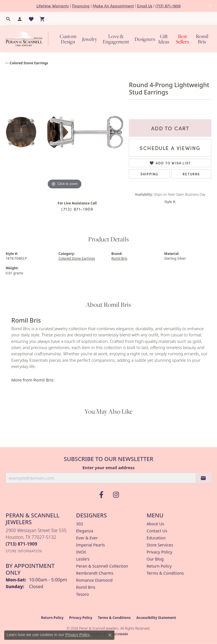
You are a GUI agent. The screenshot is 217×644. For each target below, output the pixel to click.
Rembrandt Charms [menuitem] (95, 573)
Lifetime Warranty (53, 6)
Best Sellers (182, 39)
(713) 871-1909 (168, 6)
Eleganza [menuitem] (84, 531)
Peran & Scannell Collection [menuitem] (102, 566)
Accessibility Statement (156, 618)
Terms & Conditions (165, 573)
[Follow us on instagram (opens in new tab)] (116, 495)
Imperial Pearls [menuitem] (90, 545)
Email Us (145, 6)
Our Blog (155, 559)
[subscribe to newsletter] (203, 478)
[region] (64, 132)
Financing (81, 6)
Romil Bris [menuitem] (86, 587)
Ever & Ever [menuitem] (87, 538)
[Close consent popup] (110, 635)
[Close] (210, 6)
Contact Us (157, 531)
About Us (155, 524)
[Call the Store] (21, 544)
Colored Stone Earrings (29, 63)
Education (156, 538)
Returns (191, 174)
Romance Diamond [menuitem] (94, 580)
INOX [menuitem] (81, 552)
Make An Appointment (113, 6)
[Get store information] (24, 551)
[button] (8, 19)
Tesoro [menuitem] (82, 594)
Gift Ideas (164, 39)
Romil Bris (202, 39)
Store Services (160, 545)
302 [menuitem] (80, 524)
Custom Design (68, 39)
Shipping (149, 174)
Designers (145, 39)
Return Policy (159, 566)
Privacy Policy (160, 552)
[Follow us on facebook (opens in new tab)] (101, 495)
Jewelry (90, 39)
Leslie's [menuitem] (83, 559)
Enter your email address (109, 467)
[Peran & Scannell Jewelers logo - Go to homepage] (28, 39)
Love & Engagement (116, 39)
